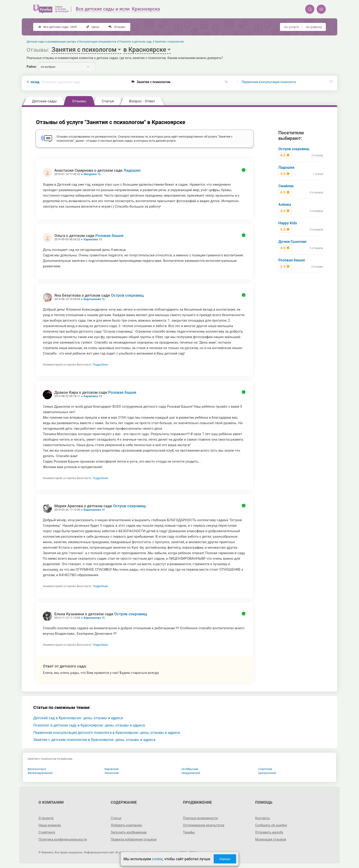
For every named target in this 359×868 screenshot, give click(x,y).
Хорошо (225, 859)
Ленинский (112, 773)
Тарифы (189, 832)
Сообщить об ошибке (271, 825)
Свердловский (191, 773)
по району (314, 27)
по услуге (291, 27)
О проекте (46, 818)
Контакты (262, 818)
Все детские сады (58, 27)
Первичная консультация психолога (269, 82)
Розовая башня (109, 236)
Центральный (267, 773)
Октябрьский (190, 769)
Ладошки (132, 170)
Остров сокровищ (127, 295)
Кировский (112, 769)
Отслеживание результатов (204, 825)
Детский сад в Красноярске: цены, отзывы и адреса (78, 718)
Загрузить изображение (129, 832)
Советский (265, 769)
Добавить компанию (126, 825)
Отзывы (117, 27)
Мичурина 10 (92, 174)
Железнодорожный (40, 773)
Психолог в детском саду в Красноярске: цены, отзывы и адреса (89, 725)
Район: (32, 67)
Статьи (116, 818)
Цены (93, 27)
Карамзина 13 (93, 239)
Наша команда (50, 825)
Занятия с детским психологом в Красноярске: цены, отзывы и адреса (94, 740)
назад (55, 82)
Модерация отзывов (271, 839)
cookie (157, 859)
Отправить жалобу (269, 832)
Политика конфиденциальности (63, 839)
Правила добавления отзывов (134, 839)
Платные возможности (200, 818)
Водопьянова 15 (94, 299)
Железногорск (37, 769)
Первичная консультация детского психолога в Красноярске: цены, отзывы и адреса (107, 733)
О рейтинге (47, 832)
